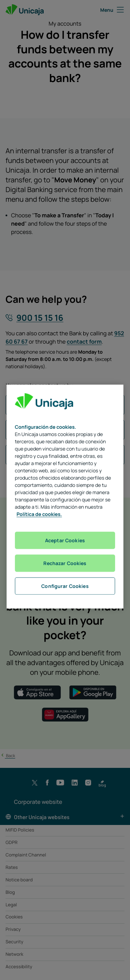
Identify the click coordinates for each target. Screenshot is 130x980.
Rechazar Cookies (65, 563)
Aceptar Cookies (65, 540)
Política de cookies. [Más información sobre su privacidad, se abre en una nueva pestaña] (39, 514)
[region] (65, 496)
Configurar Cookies (65, 586)
